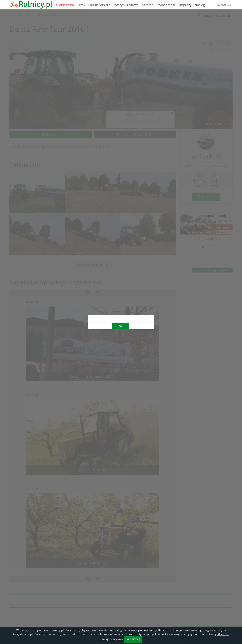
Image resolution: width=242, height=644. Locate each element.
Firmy (81, 5)
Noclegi (200, 5)
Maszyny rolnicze (126, 5)
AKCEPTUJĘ (133, 639)
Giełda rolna (65, 5)
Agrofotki (148, 5)
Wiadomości (167, 5)
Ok (121, 326)
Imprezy (185, 5)
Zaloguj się (224, 5)
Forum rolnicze (99, 5)
